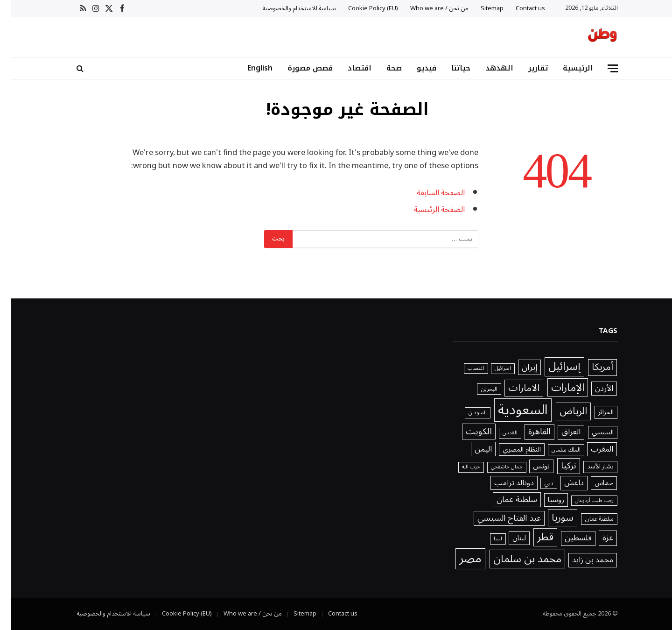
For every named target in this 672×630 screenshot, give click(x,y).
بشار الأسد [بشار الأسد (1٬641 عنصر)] (589, 467)
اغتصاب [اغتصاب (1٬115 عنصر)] (465, 368)
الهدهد (488, 68)
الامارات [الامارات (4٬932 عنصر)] (513, 388)
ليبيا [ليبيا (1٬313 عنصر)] (487, 539)
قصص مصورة (299, 68)
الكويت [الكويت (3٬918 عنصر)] (468, 432)
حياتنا (450, 68)
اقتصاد (348, 68)
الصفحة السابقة (430, 193)
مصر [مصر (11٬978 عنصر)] (459, 559)
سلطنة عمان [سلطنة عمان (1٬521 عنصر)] (588, 519)
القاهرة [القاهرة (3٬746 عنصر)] (528, 432)
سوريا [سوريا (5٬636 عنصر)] (551, 518)
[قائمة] (602, 68)
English (249, 68)
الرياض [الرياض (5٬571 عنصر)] (562, 411)
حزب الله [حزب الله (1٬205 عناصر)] (460, 467)
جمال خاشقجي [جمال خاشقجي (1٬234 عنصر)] (496, 467)
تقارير (527, 68)
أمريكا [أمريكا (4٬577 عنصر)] (591, 368)
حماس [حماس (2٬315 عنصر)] (593, 483)
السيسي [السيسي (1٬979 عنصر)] (591, 432)
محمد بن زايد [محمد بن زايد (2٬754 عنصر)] (581, 560)
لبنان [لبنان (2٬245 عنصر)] (508, 538)
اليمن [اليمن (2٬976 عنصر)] (472, 449)
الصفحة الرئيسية (428, 209)
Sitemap (481, 8)
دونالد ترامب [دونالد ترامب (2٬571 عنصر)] (503, 483)
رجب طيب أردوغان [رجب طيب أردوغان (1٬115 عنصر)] (583, 501)
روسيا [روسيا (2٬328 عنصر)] (545, 500)
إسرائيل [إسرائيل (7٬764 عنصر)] (553, 367)
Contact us (519, 8)
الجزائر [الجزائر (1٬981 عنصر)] (595, 412)
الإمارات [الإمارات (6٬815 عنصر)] (556, 387)
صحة (383, 68)
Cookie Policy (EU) (362, 8)
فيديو (415, 68)
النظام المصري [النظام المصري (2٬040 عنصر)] (511, 450)
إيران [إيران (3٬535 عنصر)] (518, 367)
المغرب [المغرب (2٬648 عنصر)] (591, 449)
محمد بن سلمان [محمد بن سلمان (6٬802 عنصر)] (516, 559)
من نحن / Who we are (428, 8)
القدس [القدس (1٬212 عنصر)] (499, 433)
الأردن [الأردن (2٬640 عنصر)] (593, 389)
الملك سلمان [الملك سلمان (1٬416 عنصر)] (555, 450)
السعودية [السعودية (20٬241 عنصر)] (512, 410)
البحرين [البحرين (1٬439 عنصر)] (478, 389)
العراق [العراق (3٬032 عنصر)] (560, 432)
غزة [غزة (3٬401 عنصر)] (597, 538)
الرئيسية (567, 68)
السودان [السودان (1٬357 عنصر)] (466, 413)
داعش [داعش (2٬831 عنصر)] (563, 483)
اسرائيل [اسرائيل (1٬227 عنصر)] (492, 368)
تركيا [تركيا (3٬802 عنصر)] (557, 466)
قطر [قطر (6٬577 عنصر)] (534, 537)
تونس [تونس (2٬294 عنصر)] (530, 466)
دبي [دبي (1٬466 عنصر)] (538, 484)
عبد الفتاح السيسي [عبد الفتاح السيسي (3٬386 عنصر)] (498, 519)
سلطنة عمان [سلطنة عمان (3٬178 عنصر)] (506, 500)
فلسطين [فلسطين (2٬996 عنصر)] (567, 538)
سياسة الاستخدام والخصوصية (288, 8)
